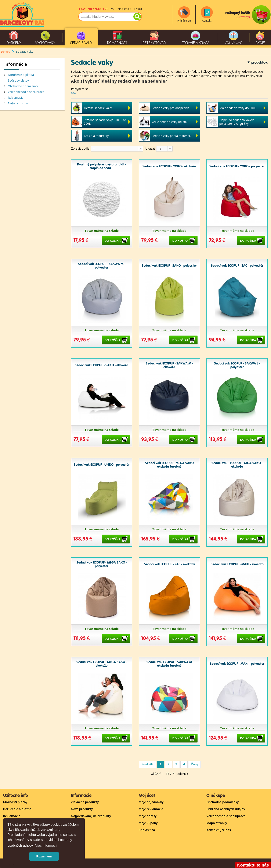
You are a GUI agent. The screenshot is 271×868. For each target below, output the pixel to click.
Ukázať (150, 148)
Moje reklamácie (151, 809)
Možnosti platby (15, 802)
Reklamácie (15, 98)
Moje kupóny (148, 823)
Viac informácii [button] (46, 845)
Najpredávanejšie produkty (91, 816)
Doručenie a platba (20, 75)
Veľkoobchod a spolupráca (26, 92)
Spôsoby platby (18, 80)
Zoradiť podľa (80, 148)
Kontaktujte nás (219, 830)
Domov (6, 52)
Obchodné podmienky (22, 86)
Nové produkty (82, 809)
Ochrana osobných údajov (226, 809)
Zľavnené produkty (85, 802)
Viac (74, 93)
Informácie (16, 64)
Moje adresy (148, 816)
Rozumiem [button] (44, 856)
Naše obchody (17, 103)
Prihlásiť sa (147, 830)
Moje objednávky (151, 802)
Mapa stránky (217, 823)
